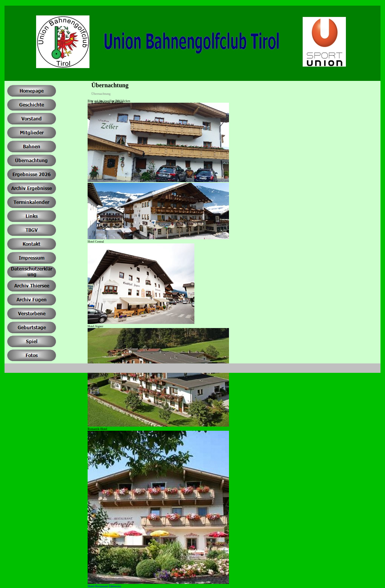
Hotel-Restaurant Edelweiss (104, 586)
